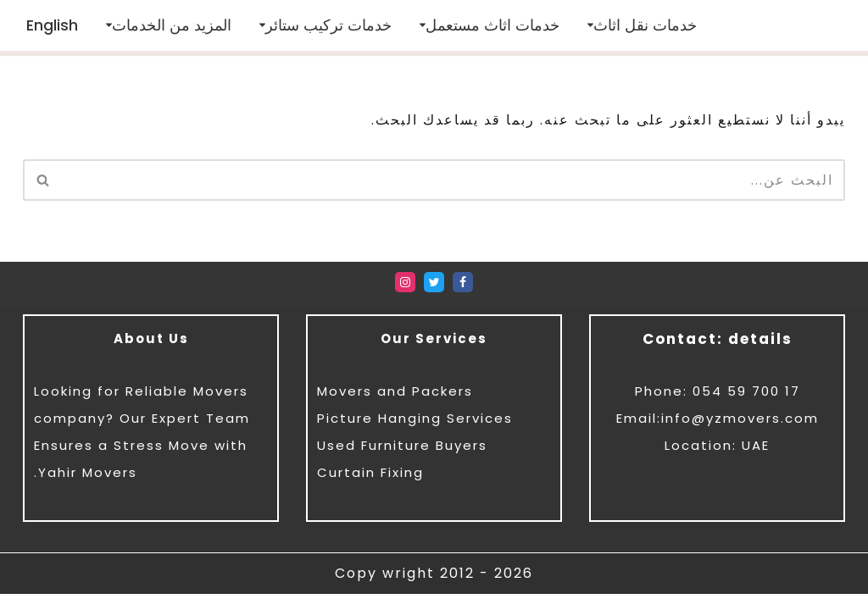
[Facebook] (463, 298)
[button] (590, 26)
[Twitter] (434, 298)
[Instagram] (405, 298)
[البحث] (453, 180)
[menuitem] (52, 25)
